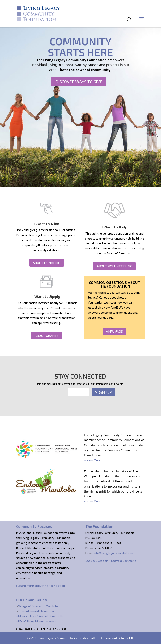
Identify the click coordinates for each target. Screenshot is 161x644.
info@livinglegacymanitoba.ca (113, 553)
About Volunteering (114, 266)
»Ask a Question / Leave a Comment (111, 561)
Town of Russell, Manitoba (36, 611)
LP (131, 638)
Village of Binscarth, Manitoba (38, 606)
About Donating (47, 263)
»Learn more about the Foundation (41, 586)
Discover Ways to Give (79, 82)
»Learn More (92, 460)
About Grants (47, 336)
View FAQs (114, 331)
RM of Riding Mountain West (37, 621)
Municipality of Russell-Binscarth (40, 616)
